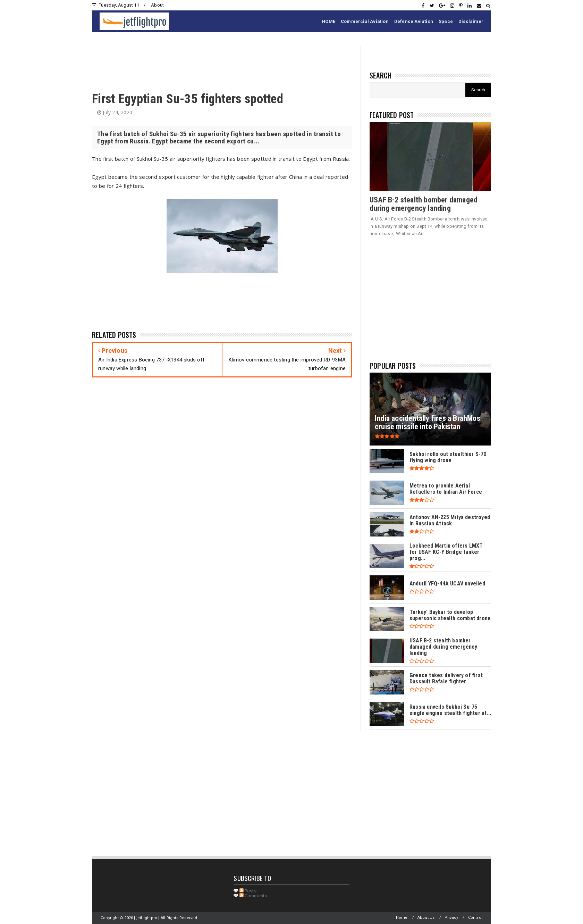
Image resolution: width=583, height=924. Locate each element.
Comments (253, 896)
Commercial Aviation (365, 21)
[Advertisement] (218, 62)
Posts (248, 891)
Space (446, 21)
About (157, 5)
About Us (426, 918)
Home (402, 918)
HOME (328, 21)
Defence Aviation (414, 21)
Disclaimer (471, 21)
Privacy (451, 918)
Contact (475, 918)
